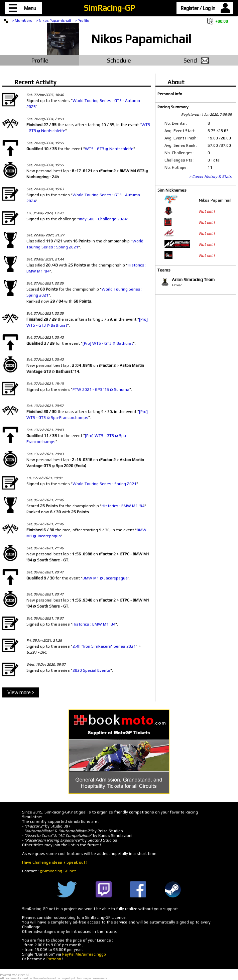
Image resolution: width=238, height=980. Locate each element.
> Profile (82, 20)
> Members (22, 20)
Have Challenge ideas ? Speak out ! (55, 862)
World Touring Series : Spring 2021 (104, 484)
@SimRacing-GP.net (58, 871)
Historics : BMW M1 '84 (123, 506)
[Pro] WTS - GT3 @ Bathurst (108, 343)
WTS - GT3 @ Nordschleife (109, 149)
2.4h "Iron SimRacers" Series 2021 (104, 646)
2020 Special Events (91, 670)
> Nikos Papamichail (53, 20)
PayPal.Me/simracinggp (84, 954)
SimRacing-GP (109, 8)
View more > (21, 692)
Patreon (54, 959)
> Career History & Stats (210, 177)
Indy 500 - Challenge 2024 (103, 219)
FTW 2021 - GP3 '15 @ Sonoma (101, 390)
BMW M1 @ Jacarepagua (105, 578)
